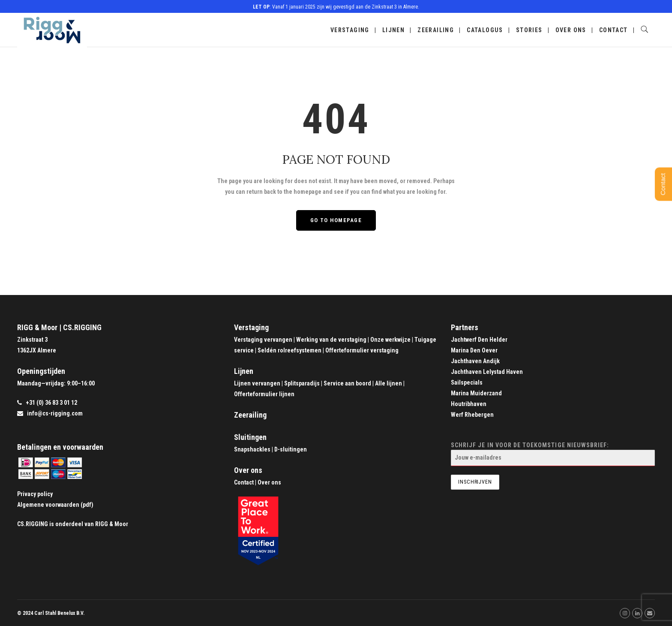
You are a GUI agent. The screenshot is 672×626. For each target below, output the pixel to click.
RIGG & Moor (112, 524)
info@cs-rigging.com (55, 413)
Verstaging (350, 30)
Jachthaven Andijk (475, 361)
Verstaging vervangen (263, 340)
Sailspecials (467, 382)
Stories (529, 30)
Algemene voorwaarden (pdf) (55, 505)
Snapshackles (252, 449)
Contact (613, 30)
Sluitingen (250, 437)
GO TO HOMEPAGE (336, 220)
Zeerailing (436, 30)
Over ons (571, 30)
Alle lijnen (388, 383)
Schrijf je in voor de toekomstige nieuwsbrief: (553, 454)
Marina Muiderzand (476, 393)
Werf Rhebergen (472, 415)
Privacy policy (35, 494)
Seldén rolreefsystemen (289, 350)
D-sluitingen (291, 449)
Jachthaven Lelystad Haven (487, 372)
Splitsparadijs (302, 383)
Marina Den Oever (474, 350)
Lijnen (393, 30)
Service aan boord (347, 383)
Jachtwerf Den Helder (479, 340)
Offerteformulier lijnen (264, 394)
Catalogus (485, 30)
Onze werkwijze (390, 340)
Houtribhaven (469, 404)
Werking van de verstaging (331, 340)
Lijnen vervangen (257, 383)
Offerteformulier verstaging (362, 350)
